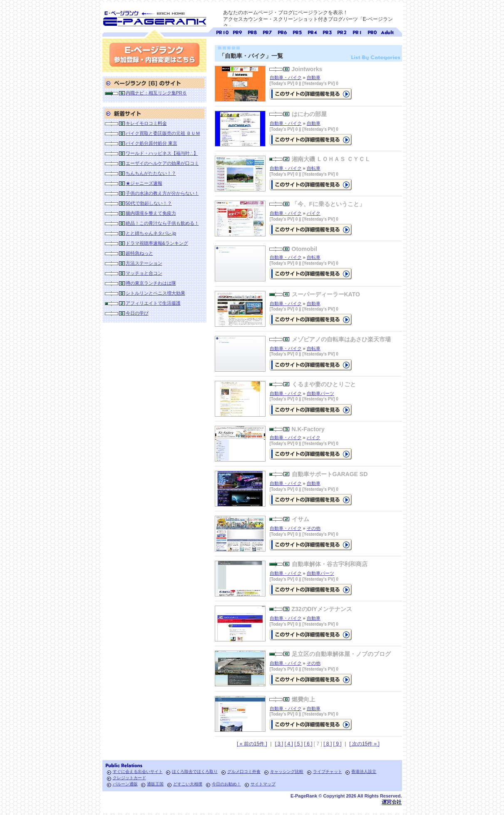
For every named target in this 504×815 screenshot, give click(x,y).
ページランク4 (312, 31)
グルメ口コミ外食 (244, 772)
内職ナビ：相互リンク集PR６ (156, 93)
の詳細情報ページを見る (311, 94)
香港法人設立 (364, 772)
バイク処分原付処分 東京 (151, 143)
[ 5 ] (298, 744)
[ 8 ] (328, 744)
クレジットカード (129, 778)
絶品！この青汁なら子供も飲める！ (162, 223)
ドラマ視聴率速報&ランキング (157, 243)
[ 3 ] (279, 744)
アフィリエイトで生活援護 (153, 303)
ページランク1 (357, 31)
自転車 (314, 168)
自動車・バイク (286, 77)
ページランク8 (252, 31)
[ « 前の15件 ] (252, 744)
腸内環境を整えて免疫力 (151, 213)
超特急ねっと (139, 253)
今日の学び (137, 313)
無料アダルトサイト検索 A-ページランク (387, 31)
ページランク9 (237, 31)
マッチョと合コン (144, 273)
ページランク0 (372, 31)
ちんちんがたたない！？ (151, 173)
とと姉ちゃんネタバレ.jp (151, 233)
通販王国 (155, 784)
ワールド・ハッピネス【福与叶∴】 (162, 153)
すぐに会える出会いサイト (138, 772)
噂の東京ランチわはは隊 (151, 283)
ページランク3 (327, 31)
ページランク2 (342, 31)
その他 (314, 528)
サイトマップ (263, 784)
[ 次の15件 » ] (364, 744)
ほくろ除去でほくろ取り (195, 772)
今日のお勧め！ (226, 784)
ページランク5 (297, 31)
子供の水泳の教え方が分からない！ (162, 193)
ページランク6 (282, 31)
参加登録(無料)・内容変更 (154, 55)
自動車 (314, 77)
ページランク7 (267, 31)
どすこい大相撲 (188, 784)
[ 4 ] (289, 744)
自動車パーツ (320, 393)
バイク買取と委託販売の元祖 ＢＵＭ (163, 133)
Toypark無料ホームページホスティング (392, 802)
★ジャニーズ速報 (144, 183)
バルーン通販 (125, 784)
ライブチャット (328, 772)
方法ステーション (144, 263)
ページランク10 (222, 31)
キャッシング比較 (287, 772)
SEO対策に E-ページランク (154, 17)
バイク (314, 213)
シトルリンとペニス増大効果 (155, 293)
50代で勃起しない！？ (149, 203)
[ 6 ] (308, 744)
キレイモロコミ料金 (146, 123)
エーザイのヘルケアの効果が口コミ (162, 163)
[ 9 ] (338, 744)
